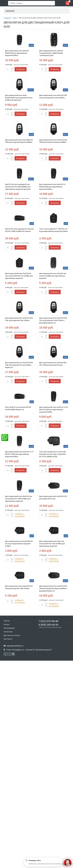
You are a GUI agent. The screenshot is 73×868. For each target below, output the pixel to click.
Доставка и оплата (12, 635)
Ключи (7, 621)
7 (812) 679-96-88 (48, 621)
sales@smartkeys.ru (15, 646)
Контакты (8, 639)
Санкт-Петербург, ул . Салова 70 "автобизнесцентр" (29, 650)
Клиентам (8, 632)
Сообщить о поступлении (20, 515)
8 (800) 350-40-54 (48, 625)
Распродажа (9, 628)
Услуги (7, 624)
